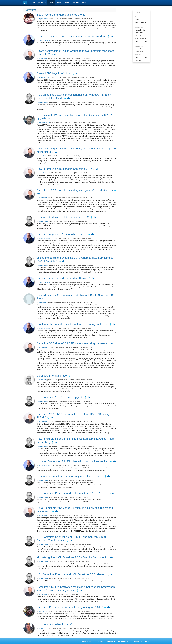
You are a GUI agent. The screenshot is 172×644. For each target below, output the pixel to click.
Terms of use (100, 641)
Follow (58, 3)
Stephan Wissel (43, 19)
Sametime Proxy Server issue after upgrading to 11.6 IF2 (70, 607)
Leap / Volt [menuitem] (139, 36)
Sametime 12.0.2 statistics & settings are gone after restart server (75, 190)
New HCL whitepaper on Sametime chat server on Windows (72, 36)
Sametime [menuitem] (138, 55)
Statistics (76, 3)
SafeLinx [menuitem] (138, 60)
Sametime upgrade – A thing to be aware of (62, 234)
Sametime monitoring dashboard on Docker (62, 278)
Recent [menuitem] (137, 12)
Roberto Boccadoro (44, 40)
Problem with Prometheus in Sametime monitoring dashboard (73, 324)
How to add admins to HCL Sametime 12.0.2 (63, 217)
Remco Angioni (43, 58)
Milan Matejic (42, 628)
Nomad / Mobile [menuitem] (140, 39)
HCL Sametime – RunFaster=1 (55, 624)
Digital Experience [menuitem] (141, 41)
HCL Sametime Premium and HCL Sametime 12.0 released (72, 574)
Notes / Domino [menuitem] (140, 30)
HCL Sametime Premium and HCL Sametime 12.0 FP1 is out (72, 493)
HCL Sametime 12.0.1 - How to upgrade (60, 397)
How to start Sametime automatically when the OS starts (70, 476)
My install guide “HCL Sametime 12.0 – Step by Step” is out (71, 557)
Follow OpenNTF (137, 641)
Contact (67, 3)
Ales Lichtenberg (43, 102)
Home (51, 3)
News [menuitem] (137, 20)
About (84, 3)
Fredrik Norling (43, 380)
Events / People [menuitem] (140, 22)
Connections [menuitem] (139, 33)
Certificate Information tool (52, 376)
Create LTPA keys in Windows (54, 73)
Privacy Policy (111, 641)
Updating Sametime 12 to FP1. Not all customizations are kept (73, 461)
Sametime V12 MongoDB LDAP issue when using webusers (72, 343)
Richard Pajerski (43, 302)
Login (147, 641)
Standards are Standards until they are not (61, 15)
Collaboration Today (34, 3)
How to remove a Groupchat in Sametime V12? (64, 169)
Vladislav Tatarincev (44, 122)
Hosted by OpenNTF (86, 641)
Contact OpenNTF (123, 641)
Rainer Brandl (43, 611)
